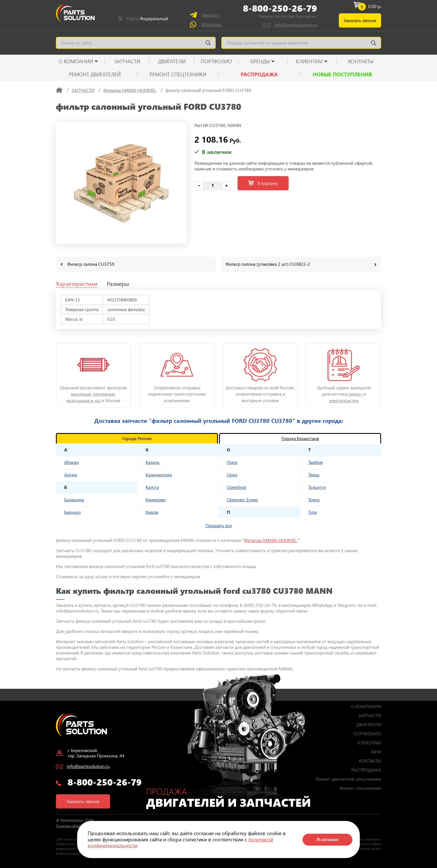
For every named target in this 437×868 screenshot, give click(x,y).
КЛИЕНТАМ (309, 61)
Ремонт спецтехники (178, 74)
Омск (232, 462)
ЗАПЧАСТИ (127, 61)
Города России (137, 438)
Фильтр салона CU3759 (91, 264)
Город (147, 18)
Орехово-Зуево (242, 499)
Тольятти (317, 487)
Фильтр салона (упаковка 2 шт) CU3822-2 (268, 264)
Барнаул (72, 512)
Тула (312, 512)
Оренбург (237, 487)
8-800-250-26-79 (280, 8)
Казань (153, 462)
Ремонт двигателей (95, 74)
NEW (376, 751)
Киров (152, 512)
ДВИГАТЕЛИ (172, 61)
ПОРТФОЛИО (216, 61)
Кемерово (156, 499)
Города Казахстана (300, 438)
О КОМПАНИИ (76, 61)
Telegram (210, 15)
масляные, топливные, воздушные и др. (91, 397)
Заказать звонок (360, 20)
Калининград (159, 474)
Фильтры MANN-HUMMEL (271, 540)
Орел (232, 474)
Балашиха (74, 499)
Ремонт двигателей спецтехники (348, 779)
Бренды (260, 61)
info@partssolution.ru (296, 25)
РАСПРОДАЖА (259, 74)
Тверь (314, 474)
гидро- (355, 393)
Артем (71, 474)
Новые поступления (342, 74)
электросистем (344, 400)
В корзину (263, 183)
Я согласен (327, 840)
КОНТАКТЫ (361, 61)
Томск (314, 499)
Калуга (152, 487)
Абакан (72, 462)
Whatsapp (211, 24)
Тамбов (315, 462)
